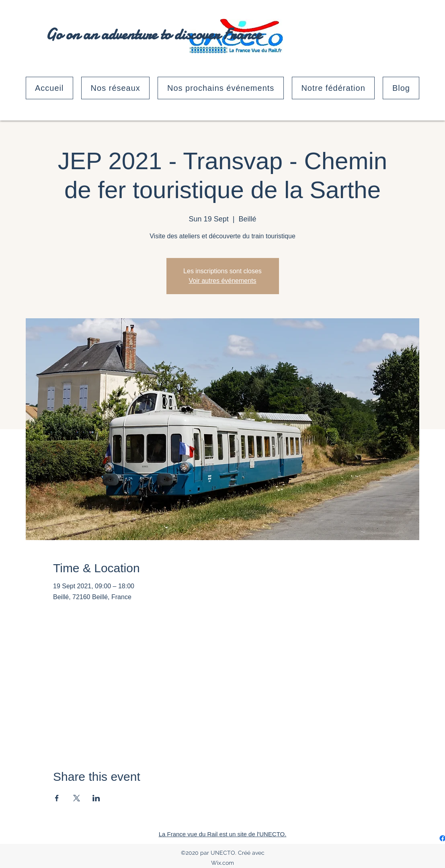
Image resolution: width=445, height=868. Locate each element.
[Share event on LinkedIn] (96, 798)
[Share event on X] (77, 798)
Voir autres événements (222, 281)
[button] (115, 88)
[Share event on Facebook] (57, 798)
